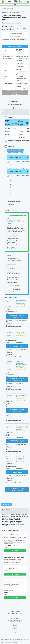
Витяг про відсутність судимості (15, 91)
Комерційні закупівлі (15, 622)
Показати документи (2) (13, 356)
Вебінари (15, 633)
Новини (15, 626)
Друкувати (6, 504)
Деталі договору (12, 282)
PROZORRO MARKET (15, 619)
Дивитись (15, 551)
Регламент (15, 631)
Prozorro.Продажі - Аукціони (15, 620)
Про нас (15, 629)
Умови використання (13, 641)
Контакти (15, 627)
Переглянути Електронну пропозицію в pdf (17, 316)
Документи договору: (13, 277)
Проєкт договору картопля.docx (11, 184)
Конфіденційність (5, 641)
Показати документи (14, 240)
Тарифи (15, 634)
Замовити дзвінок (18, 3)
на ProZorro (5, 27)
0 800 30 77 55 (17, 1)
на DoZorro (12, 27)
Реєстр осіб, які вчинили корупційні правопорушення (15, 94)
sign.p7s (11, 163)
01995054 (18, 70)
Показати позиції (12, 311)
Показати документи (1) (13, 327)
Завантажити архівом (15, 150)
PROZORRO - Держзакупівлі (15, 617)
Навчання (15, 624)
